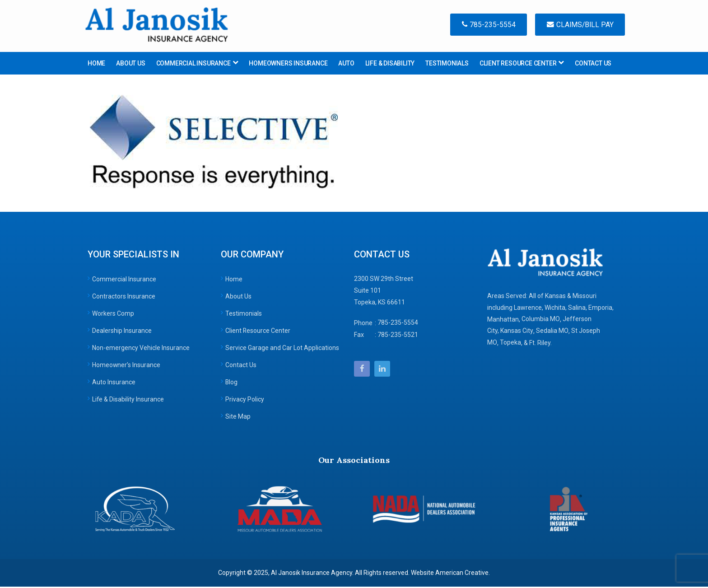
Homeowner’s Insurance (126, 366)
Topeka (510, 344)
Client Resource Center (258, 332)
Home (234, 280)
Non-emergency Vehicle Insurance (141, 349)
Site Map (238, 418)
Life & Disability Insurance (128, 401)
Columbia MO (541, 321)
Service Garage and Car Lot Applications (282, 349)
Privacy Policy (245, 401)
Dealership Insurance (122, 332)
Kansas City (517, 332)
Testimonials (244, 315)
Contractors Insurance (124, 298)
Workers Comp (113, 315)
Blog (232, 383)
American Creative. (463, 574)
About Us (238, 298)
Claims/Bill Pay (579, 25)
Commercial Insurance (124, 280)
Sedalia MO (552, 332)
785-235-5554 (484, 25)
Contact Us (241, 366)
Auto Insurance (114, 383)
